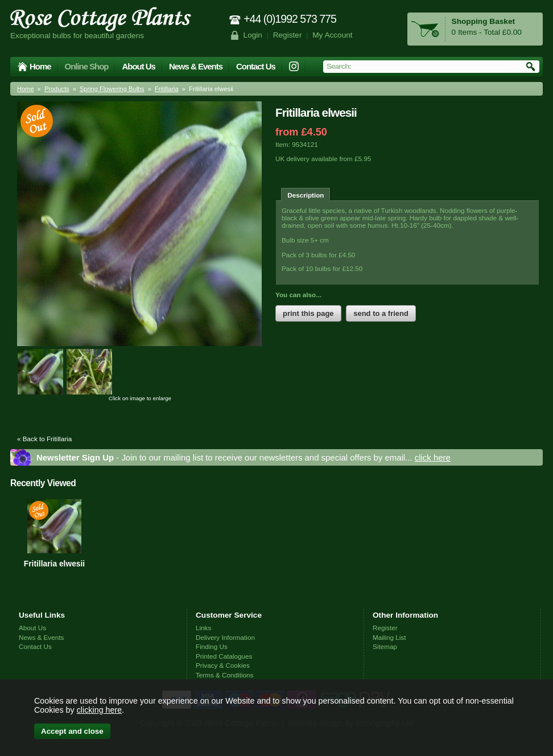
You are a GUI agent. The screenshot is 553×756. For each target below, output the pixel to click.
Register (288, 35)
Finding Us (212, 646)
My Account (333, 35)
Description (306, 195)
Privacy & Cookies (223, 665)
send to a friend (381, 313)
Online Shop (87, 66)
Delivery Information (225, 637)
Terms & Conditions (224, 675)
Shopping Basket (483, 21)
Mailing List (389, 637)
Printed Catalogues (224, 656)
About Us (138, 66)
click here (433, 457)
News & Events (196, 66)
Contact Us (256, 66)
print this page (308, 313)
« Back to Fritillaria (44, 439)
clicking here (99, 710)
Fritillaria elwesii (54, 564)
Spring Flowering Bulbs (112, 89)
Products (57, 89)
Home (40, 66)
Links (203, 628)
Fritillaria (167, 89)
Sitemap (385, 646)
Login (253, 35)
